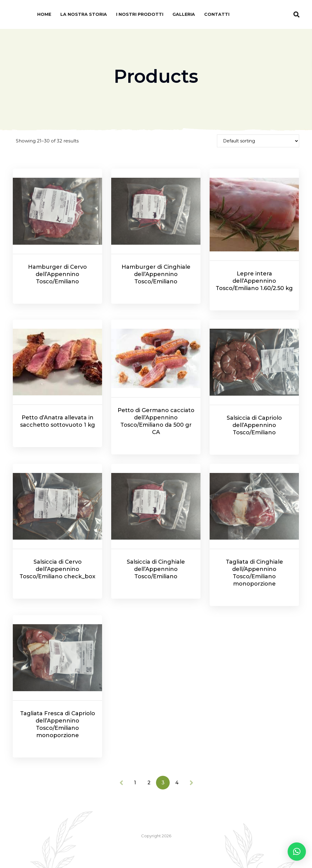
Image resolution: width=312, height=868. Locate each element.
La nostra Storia (84, 14)
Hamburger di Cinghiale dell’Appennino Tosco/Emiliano (156, 274)
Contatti (217, 14)
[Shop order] (258, 141)
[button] (297, 852)
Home (44, 14)
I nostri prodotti (140, 14)
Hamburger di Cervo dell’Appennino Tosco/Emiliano (57, 274)
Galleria (184, 14)
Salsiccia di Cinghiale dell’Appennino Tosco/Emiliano (156, 569)
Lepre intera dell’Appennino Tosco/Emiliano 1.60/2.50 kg (254, 281)
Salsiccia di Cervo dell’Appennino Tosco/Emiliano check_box (57, 569)
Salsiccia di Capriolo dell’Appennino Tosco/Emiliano (254, 425)
